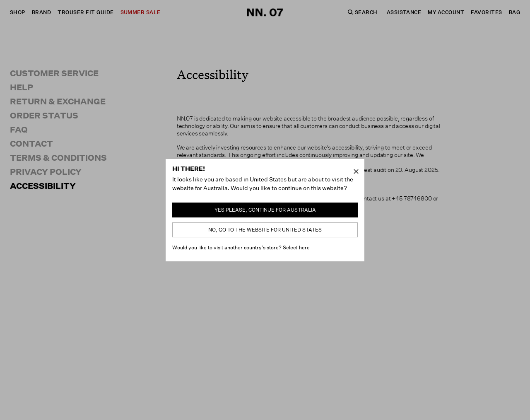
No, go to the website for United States (265, 230)
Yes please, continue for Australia (265, 210)
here (304, 247)
